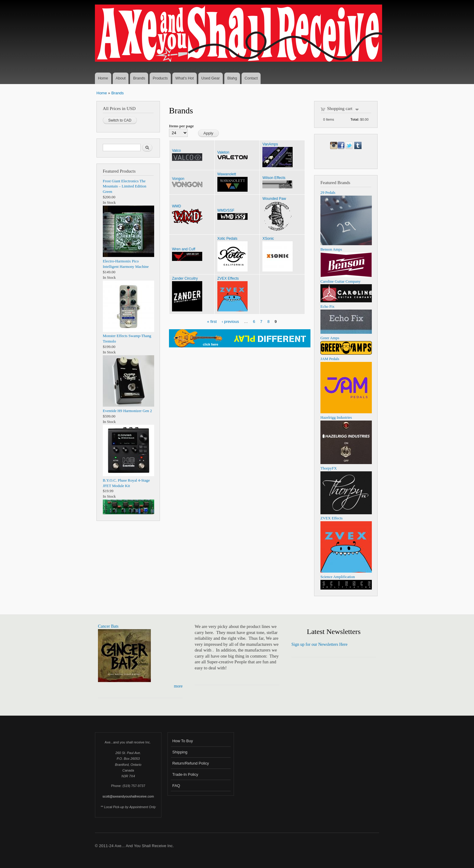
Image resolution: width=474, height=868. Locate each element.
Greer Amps (330, 338)
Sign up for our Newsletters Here (319, 644)
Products (160, 78)
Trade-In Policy (185, 774)
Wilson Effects (274, 178)
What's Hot (185, 78)
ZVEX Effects (228, 278)
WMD (177, 206)
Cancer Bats (108, 626)
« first (212, 321)
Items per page (181, 126)
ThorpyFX (329, 468)
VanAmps (270, 144)
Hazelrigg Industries (336, 418)
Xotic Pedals (227, 239)
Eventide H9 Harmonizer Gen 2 (127, 411)
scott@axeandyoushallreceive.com (128, 796)
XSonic (268, 239)
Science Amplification (338, 577)
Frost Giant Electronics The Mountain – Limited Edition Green (125, 187)
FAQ (176, 786)
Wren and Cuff (184, 249)
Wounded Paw (274, 199)
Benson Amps (331, 249)
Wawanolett (227, 174)
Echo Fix (328, 307)
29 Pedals (328, 193)
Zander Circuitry (185, 278)
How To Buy (183, 741)
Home (103, 78)
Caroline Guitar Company (341, 281)
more (178, 686)
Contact (251, 78)
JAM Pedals (330, 359)
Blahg (232, 78)
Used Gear (211, 78)
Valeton (223, 152)
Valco (176, 151)
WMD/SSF (226, 210)
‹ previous (230, 321)
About (121, 78)
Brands (139, 78)
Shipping (180, 752)
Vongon (178, 179)
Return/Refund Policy (191, 763)
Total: (355, 119)
